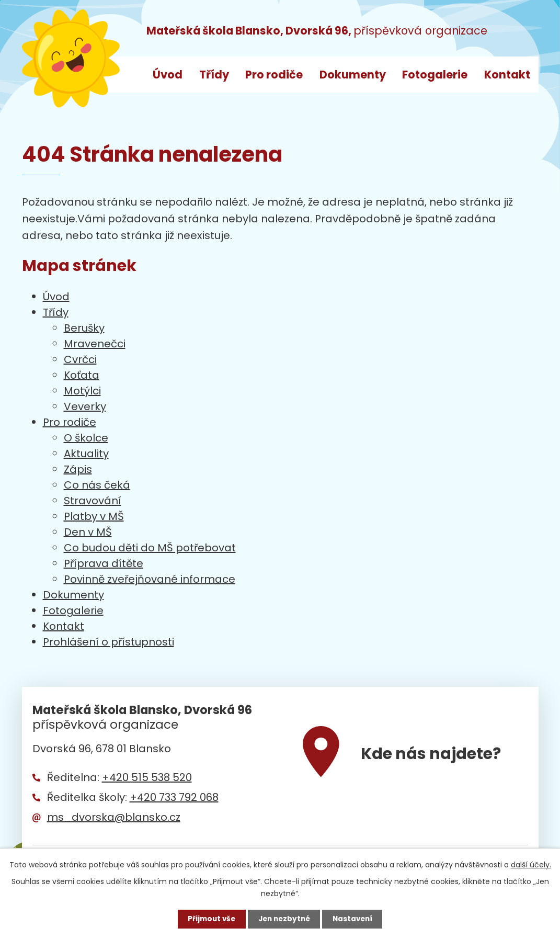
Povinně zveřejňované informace (150, 579)
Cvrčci (80, 359)
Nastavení (356, 919)
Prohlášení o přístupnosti (108, 642)
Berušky (84, 328)
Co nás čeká (97, 485)
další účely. (531, 864)
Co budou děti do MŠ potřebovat (150, 548)
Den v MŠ (88, 532)
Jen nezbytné (284, 919)
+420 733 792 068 (174, 797)
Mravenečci (95, 344)
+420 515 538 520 (147, 777)
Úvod (168, 75)
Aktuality (86, 454)
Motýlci (82, 391)
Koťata (82, 375)
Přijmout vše (209, 919)
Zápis (78, 469)
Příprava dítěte (104, 563)
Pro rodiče (274, 75)
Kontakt (507, 75)
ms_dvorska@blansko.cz (114, 817)
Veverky (85, 406)
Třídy (214, 75)
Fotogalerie (435, 75)
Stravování (93, 501)
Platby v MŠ (94, 516)
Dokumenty (353, 75)
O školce (86, 438)
